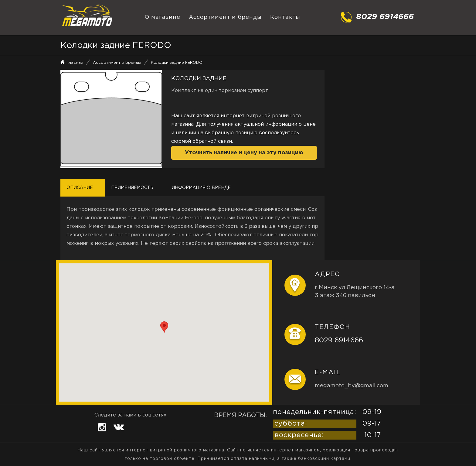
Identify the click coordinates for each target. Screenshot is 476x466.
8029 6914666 (339, 340)
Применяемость (132, 188)
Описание (80, 188)
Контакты (285, 17)
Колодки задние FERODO (177, 63)
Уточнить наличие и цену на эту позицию (244, 153)
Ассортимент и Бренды (117, 63)
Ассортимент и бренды (225, 17)
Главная (75, 63)
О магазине (162, 17)
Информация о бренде (201, 188)
